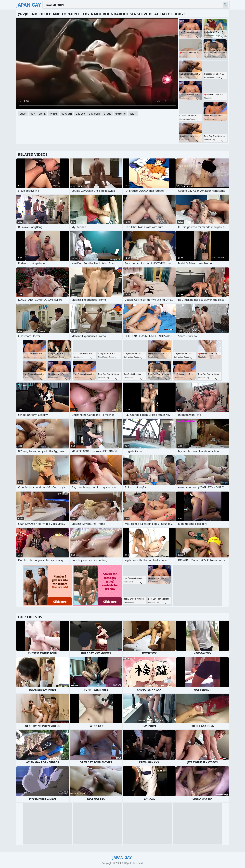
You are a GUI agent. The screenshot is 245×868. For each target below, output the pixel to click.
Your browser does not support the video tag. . (97, 64)
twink (42, 114)
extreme (120, 114)
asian (133, 114)
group (108, 114)
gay (33, 114)
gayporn (67, 114)
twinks (54, 114)
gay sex (80, 114)
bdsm (23, 114)
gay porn (94, 114)
